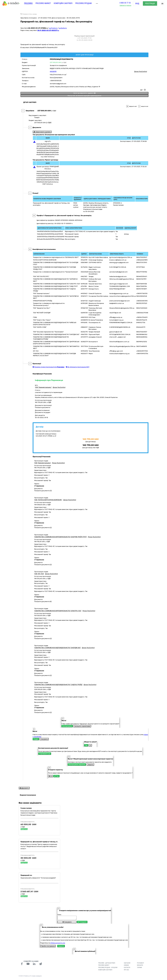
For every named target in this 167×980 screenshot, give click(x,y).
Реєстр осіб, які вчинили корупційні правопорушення (84, 96)
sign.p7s (48, 141)
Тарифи (139, 968)
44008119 (53, 71)
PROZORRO (28, 4)
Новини (126, 966)
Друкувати (24, 788)
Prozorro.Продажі (84, 4)
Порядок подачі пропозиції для (48, 367)
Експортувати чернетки (77, 765)
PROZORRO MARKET (43, 4)
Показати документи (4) (43, 601)
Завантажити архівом (42, 132)
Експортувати (67, 726)
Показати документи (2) (43, 528)
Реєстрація (150, 5)
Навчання (127, 964)
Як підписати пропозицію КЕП (78, 367)
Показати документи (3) (43, 491)
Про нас (126, 971)
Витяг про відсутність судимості (84, 93)
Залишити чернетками (82, 726)
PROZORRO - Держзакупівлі (107, 964)
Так (86, 745)
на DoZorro (63, 28)
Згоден (36, 739)
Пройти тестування (48, 947)
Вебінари (140, 966)
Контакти (127, 968)
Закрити (90, 765)
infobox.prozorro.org (58, 944)
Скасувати (44, 739)
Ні (90, 745)
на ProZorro (53, 28)
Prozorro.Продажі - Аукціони (108, 968)
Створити (82, 923)
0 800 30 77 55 (125, 4)
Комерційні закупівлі (63, 4)
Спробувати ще (45, 754)
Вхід (137, 5)
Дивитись (24, 829)
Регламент (140, 964)
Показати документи (43, 407)
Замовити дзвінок (125, 6)
